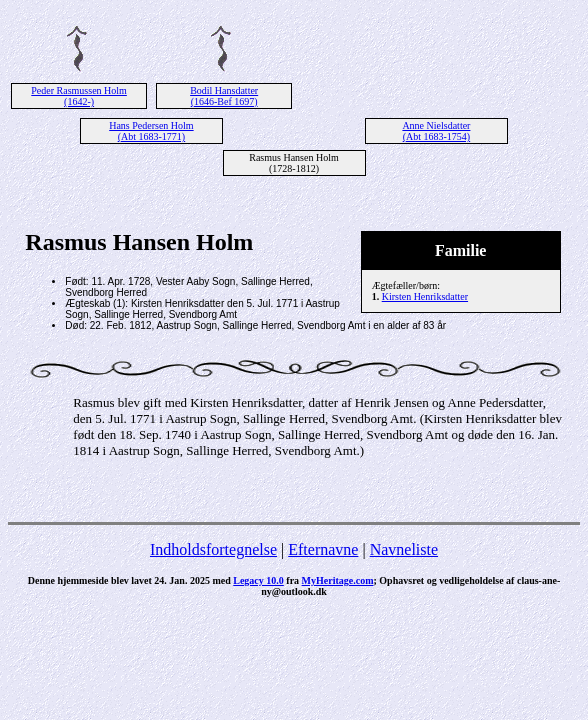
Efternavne (323, 549)
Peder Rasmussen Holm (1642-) (79, 96)
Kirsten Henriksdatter (425, 296)
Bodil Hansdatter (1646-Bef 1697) (224, 96)
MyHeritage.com (338, 580)
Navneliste (404, 549)
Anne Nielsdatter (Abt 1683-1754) (436, 131)
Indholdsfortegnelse (213, 549)
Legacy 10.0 (258, 580)
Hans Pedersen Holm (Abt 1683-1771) (151, 131)
